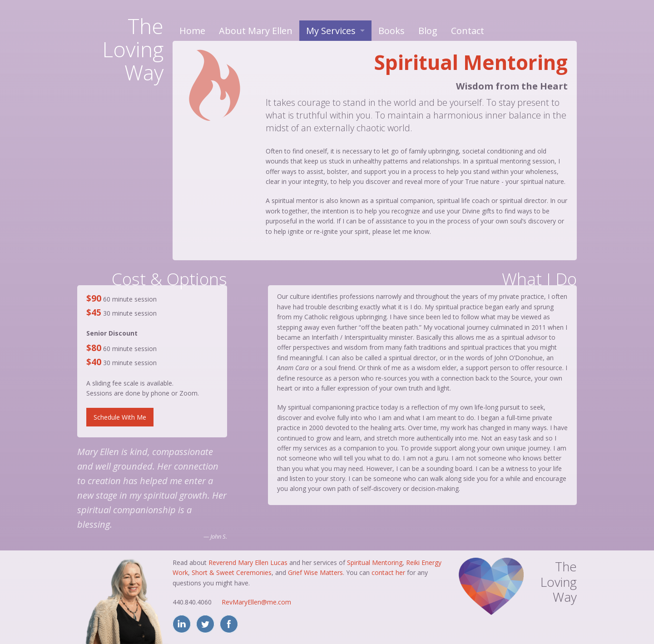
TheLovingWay (133, 49)
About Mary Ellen (256, 31)
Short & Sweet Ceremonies (232, 572)
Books (391, 31)
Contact (468, 31)
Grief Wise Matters (315, 572)
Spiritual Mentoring (375, 562)
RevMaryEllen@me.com (256, 602)
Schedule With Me (120, 417)
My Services (331, 31)
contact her (388, 572)
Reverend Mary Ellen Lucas (248, 562)
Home (192, 31)
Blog (428, 31)
